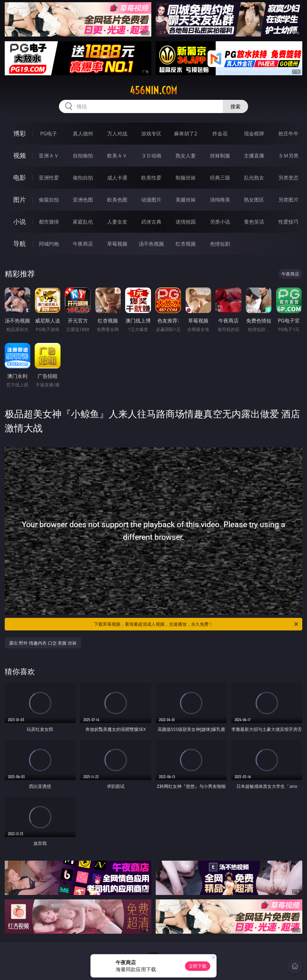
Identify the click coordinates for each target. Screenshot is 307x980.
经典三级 (220, 178)
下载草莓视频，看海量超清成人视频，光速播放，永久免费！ (197, 624)
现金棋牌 (254, 134)
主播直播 (254, 156)
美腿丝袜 (186, 200)
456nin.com (153, 90)
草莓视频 (117, 244)
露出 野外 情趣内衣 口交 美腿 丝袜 (43, 643)
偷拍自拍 (83, 178)
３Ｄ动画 (151, 156)
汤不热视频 (151, 244)
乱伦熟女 (254, 178)
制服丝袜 (186, 178)
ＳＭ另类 (288, 156)
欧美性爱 (151, 178)
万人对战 (117, 134)
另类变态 (288, 178)
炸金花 (220, 134)
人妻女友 (117, 222)
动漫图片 (151, 200)
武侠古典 (151, 222)
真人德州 (83, 134)
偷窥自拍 (49, 200)
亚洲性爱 (49, 178)
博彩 (20, 133)
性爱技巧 (288, 222)
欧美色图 (117, 200)
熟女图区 (254, 200)
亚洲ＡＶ (49, 156)
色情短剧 (220, 244)
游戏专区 (151, 134)
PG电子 (49, 134)
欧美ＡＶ (117, 156)
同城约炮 (49, 244)
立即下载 (198, 966)
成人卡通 (117, 178)
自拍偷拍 (83, 156)
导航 (20, 244)
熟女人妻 (186, 156)
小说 (20, 222)
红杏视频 (186, 244)
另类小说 (220, 222)
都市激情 (49, 222)
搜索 (235, 106)
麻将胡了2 (185, 134)
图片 (20, 199)
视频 (20, 155)
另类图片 (288, 200)
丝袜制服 (220, 156)
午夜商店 (83, 244)
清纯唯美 (220, 200)
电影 (20, 177)
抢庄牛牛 (288, 134)
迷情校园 (186, 222)
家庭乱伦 (83, 222)
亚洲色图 (83, 200)
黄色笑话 (254, 222)
